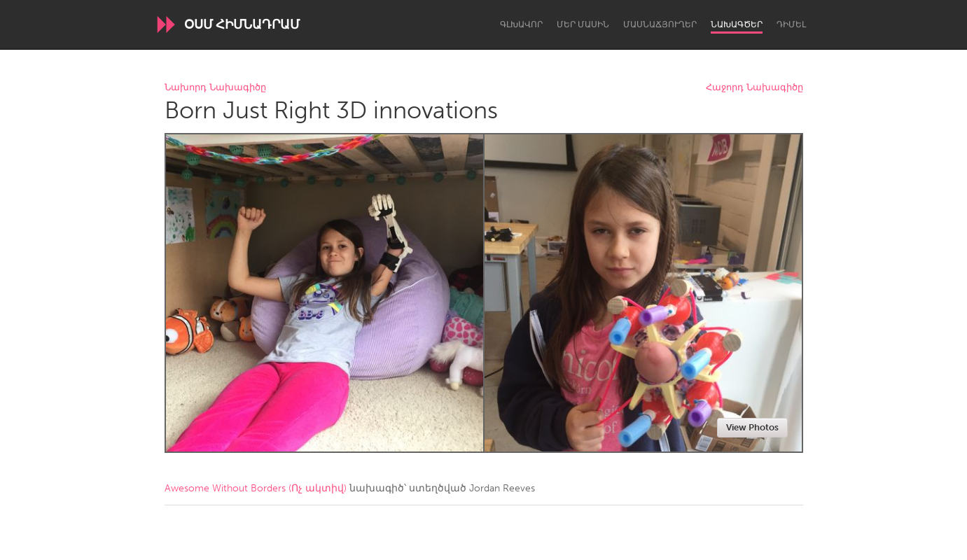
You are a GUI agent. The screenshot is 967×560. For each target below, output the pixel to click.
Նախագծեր (737, 24)
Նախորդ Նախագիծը (215, 88)
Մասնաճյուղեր (660, 24)
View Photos (752, 427)
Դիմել (791, 24)
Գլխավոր (521, 24)
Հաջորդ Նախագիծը (754, 88)
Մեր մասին (583, 24)
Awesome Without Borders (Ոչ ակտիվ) (256, 488)
